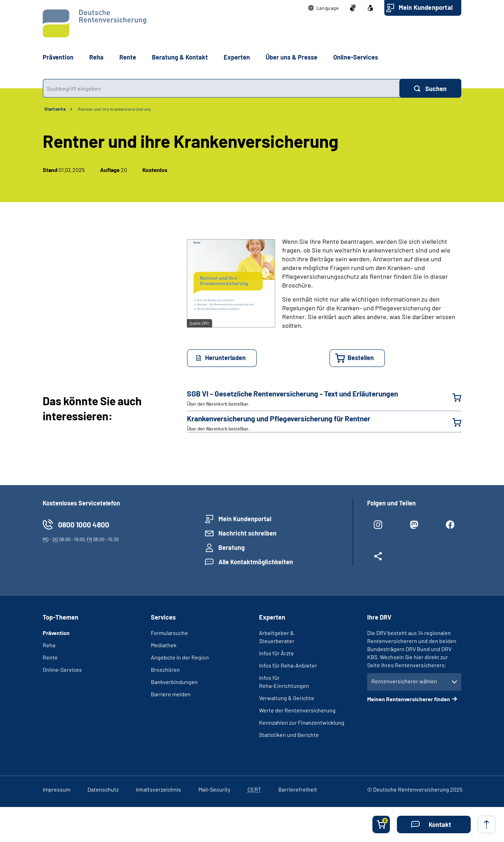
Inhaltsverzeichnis (158, 789)
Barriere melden (171, 694)
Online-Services (356, 57)
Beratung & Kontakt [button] (180, 57)
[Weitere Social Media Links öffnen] (378, 559)
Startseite (55, 109)
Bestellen (361, 358)
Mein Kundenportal (426, 7)
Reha (49, 645)
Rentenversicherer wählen (404, 681)
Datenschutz (103, 789)
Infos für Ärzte (276, 653)
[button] (324, 8)
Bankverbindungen (174, 682)
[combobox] (221, 88)
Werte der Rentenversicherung (297, 710)
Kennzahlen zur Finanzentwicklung (302, 722)
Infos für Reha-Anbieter (288, 665)
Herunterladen (225, 358)
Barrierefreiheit (298, 789)
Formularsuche (169, 633)
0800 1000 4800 (84, 524)
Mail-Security (214, 789)
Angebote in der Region (180, 657)
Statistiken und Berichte (289, 735)
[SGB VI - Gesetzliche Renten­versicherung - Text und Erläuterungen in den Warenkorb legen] (453, 398)
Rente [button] (128, 57)
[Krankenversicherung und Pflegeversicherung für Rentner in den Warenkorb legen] (453, 422)
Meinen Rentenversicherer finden (409, 699)
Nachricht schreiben (247, 533)
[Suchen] (430, 88)
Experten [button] (237, 57)
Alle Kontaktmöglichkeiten (256, 562)
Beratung (232, 547)
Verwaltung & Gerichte (287, 698)
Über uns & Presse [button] (292, 57)
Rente (50, 657)
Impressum (57, 789)
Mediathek (164, 645)
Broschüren (165, 670)
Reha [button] (96, 57)
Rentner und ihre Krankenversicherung (114, 109)
